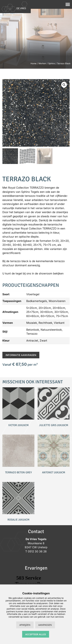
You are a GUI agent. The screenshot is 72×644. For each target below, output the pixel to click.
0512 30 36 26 (37, 551)
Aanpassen (45, 625)
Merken (42, 63)
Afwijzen (25, 625)
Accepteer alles (36, 634)
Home (34, 63)
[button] (68, 4)
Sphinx (52, 63)
